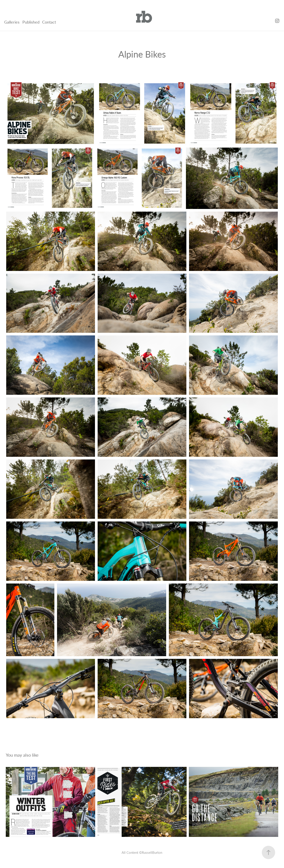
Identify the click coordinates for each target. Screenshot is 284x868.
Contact (49, 22)
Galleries (12, 22)
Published (31, 22)
